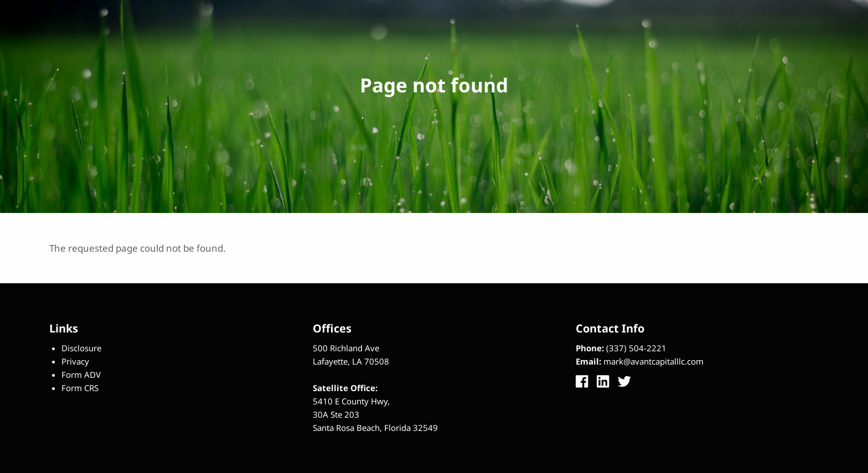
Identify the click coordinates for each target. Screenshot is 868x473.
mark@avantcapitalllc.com (653, 361)
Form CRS (80, 388)
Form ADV (81, 375)
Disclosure (81, 348)
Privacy (75, 361)
